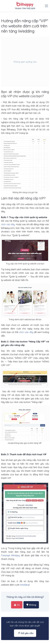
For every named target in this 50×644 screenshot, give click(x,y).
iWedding (24, 585)
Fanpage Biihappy (10, 555)
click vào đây (8, 224)
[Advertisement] (25, 62)
